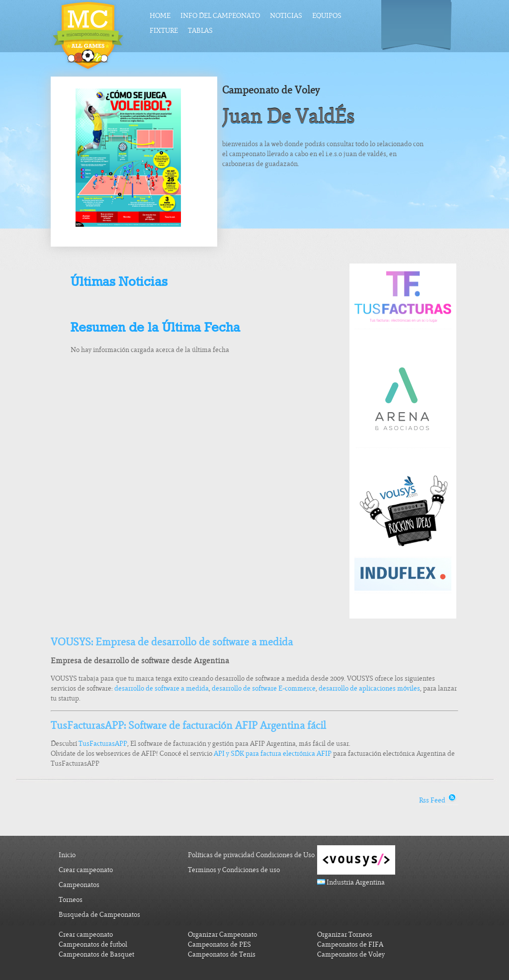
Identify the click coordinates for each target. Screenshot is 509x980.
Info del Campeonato (220, 16)
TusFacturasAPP (103, 744)
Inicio (67, 855)
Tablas (200, 31)
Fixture (164, 31)
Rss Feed (439, 800)
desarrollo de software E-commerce (264, 688)
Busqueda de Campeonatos (99, 915)
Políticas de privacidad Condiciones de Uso (251, 855)
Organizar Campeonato (222, 935)
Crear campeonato (86, 870)
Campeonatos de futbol (93, 944)
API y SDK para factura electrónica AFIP (273, 754)
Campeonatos (79, 885)
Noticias (286, 16)
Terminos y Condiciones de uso (234, 870)
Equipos (327, 16)
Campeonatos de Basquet (96, 954)
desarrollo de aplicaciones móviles (369, 688)
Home (160, 16)
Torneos (71, 900)
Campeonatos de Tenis (222, 954)
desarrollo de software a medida (162, 688)
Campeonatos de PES (219, 944)
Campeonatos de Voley (351, 954)
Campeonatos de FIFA (350, 944)
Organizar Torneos (345, 935)
